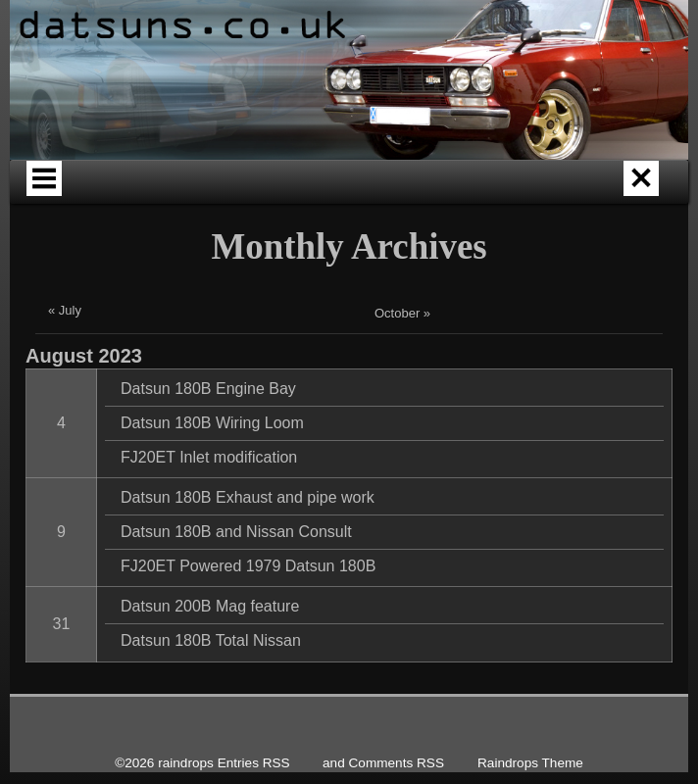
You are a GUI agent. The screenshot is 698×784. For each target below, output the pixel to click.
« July (65, 373)
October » (402, 376)
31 (62, 686)
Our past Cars (499, 196)
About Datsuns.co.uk (367, 196)
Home (110, 196)
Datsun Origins (234, 196)
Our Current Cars (623, 196)
